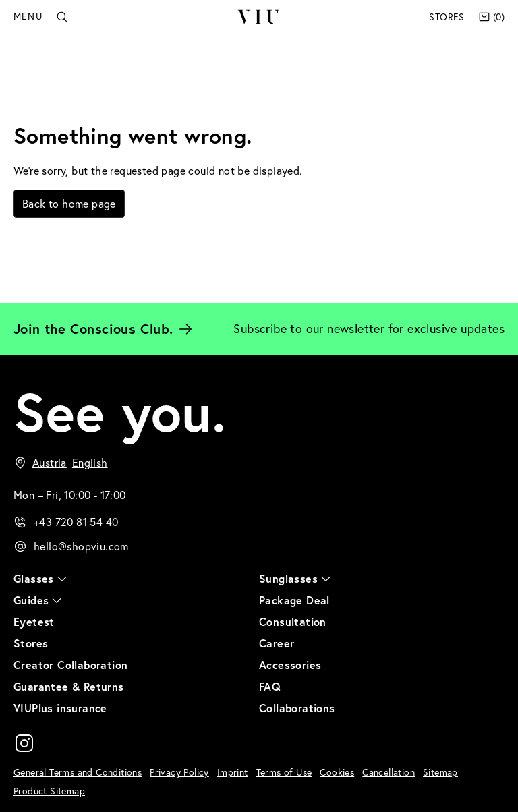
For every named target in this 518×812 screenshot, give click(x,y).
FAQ (270, 686)
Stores (447, 17)
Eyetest (34, 621)
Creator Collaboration (70, 665)
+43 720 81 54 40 (76, 522)
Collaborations (297, 708)
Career (277, 643)
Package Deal (294, 600)
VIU (259, 17)
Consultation (293, 621)
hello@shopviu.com (81, 546)
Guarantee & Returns (69, 686)
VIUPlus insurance (60, 708)
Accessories (290, 665)
